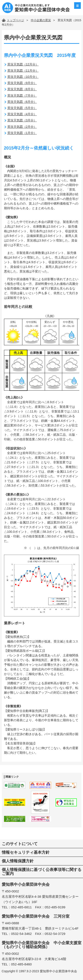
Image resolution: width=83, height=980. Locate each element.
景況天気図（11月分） (23, 71)
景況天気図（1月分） (22, 133)
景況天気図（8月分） (22, 89)
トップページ (15, 20)
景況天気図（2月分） (22, 127)
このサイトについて (20, 844)
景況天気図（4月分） (22, 114)
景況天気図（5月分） (22, 108)
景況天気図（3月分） (22, 120)
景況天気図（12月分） (23, 64)
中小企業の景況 (41, 20)
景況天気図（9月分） (22, 83)
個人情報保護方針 (18, 861)
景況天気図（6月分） (22, 102)
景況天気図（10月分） (23, 77)
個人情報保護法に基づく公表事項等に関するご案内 (42, 872)
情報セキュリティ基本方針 (26, 852)
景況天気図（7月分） (22, 96)
